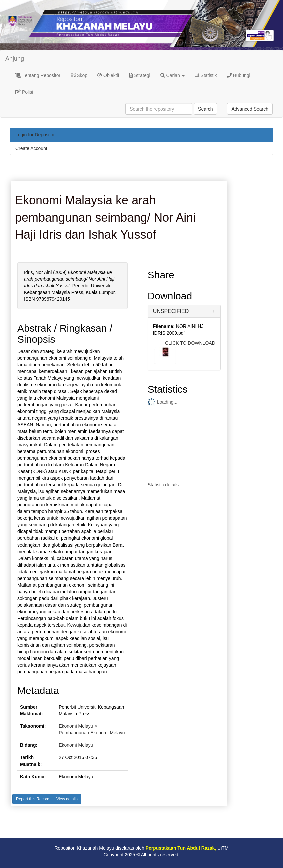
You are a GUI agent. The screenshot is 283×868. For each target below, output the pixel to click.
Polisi (24, 92)
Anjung (15, 59)
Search (205, 109)
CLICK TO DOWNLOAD (190, 343)
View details (67, 799)
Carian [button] (172, 75)
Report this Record (33, 799)
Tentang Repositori (38, 75)
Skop (79, 75)
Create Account (31, 148)
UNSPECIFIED (171, 311)
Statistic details (163, 485)
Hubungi (239, 75)
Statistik (206, 75)
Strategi (140, 75)
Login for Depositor (35, 135)
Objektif (108, 75)
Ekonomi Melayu (76, 745)
